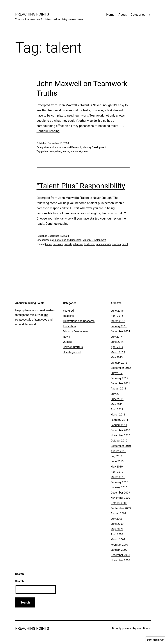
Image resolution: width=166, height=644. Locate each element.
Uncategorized (72, 352)
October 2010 (119, 441)
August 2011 (118, 388)
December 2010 (120, 430)
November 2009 (120, 498)
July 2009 (117, 519)
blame (48, 244)
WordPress (143, 628)
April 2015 (117, 316)
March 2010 (118, 477)
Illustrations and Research (67, 147)
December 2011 (120, 383)
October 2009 (119, 503)
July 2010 (117, 456)
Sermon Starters (73, 347)
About (122, 15)
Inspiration (69, 326)
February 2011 (119, 420)
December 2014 (120, 331)
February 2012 (119, 378)
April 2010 (117, 472)
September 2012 (121, 368)
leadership (90, 244)
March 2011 (118, 414)
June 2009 (117, 524)
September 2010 (121, 446)
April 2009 (117, 534)
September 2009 (121, 508)
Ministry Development (94, 147)
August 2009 (118, 513)
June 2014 (117, 342)
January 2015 (119, 326)
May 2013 (117, 357)
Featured (68, 311)
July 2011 (117, 394)
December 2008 (120, 555)
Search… (21, 581)
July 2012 (117, 373)
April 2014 (117, 347)
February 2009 (119, 545)
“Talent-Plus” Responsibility (81, 186)
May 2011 (117, 404)
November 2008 (120, 560)
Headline (68, 316)
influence (78, 244)
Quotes (67, 342)
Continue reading (48, 131)
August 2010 (118, 451)
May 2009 (117, 529)
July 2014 (117, 337)
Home (110, 15)
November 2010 (120, 435)
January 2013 (119, 363)
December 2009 (120, 493)
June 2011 (117, 399)
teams (66, 151)
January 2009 (119, 550)
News (66, 337)
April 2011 (117, 409)
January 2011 (119, 425)
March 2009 (118, 539)
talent (58, 151)
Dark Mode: (155, 640)
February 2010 (119, 482)
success (50, 151)
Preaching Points (32, 14)
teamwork (76, 151)
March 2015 (118, 321)
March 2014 (118, 352)
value (85, 151)
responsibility (104, 244)
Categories (138, 15)
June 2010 (117, 461)
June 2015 (117, 311)
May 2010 (117, 467)
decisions (58, 244)
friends (68, 244)
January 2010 (119, 487)
